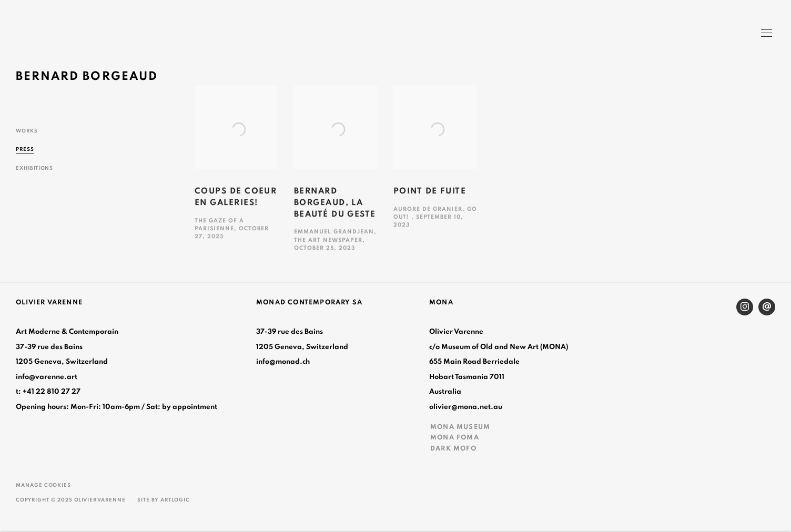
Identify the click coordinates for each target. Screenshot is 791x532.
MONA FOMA (455, 437)
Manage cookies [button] (43, 485)
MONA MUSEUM (460, 427)
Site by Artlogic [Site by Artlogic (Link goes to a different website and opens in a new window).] (164, 500)
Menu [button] (766, 34)
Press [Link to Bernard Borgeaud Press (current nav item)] (25, 149)
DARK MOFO (453, 448)
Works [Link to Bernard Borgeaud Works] (27, 131)
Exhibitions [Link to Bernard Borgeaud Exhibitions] (34, 168)
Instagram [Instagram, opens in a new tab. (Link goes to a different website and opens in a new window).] (745, 307)
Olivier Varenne (63, 34)
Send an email (767, 307)
